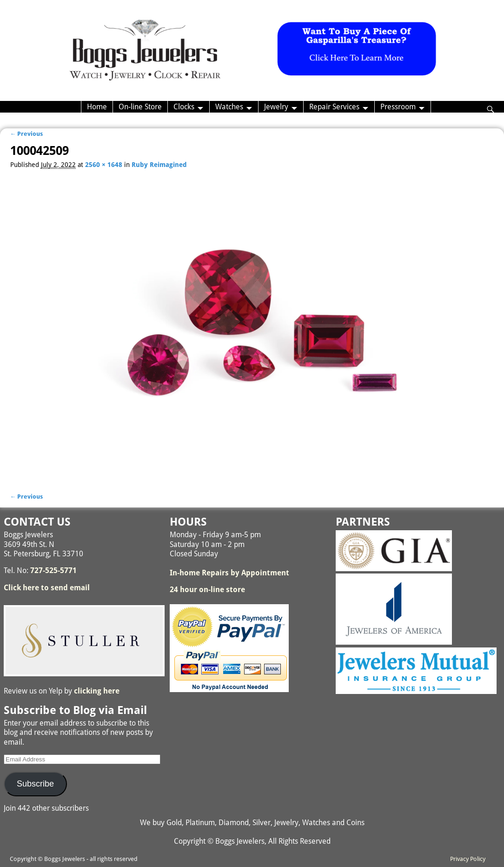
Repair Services (334, 107)
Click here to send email (47, 588)
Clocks (184, 107)
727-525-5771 (53, 570)
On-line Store (140, 107)
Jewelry (276, 107)
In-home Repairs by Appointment (229, 573)
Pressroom (398, 107)
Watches (229, 107)
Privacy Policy (468, 859)
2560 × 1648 (104, 165)
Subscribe (35, 784)
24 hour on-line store (207, 590)
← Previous (27, 134)
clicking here (97, 691)
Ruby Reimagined (159, 165)
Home (97, 107)
